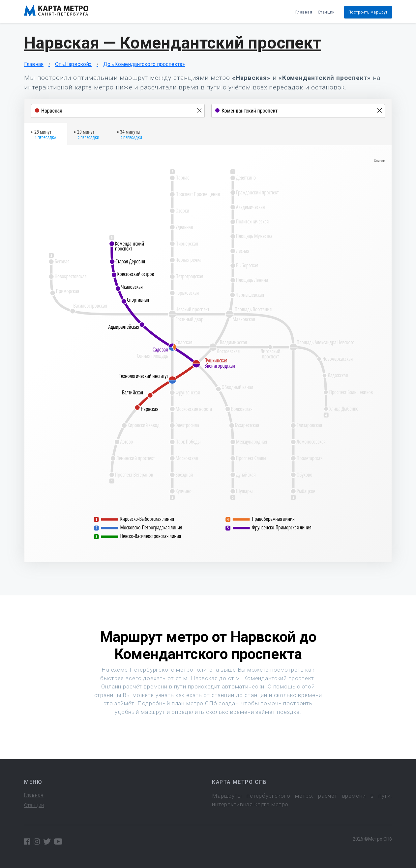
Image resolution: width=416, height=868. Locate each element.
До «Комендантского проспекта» (144, 64)
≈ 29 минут (87, 135)
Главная (304, 12)
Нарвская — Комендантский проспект (173, 43)
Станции (326, 12)
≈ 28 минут (44, 135)
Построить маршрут (368, 12)
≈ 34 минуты (129, 135)
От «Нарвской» (73, 64)
